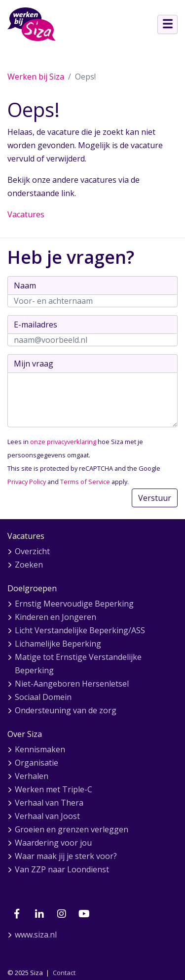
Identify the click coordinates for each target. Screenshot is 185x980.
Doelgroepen (32, 588)
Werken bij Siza (36, 77)
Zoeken (29, 565)
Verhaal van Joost (47, 816)
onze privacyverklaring (63, 442)
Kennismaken (40, 749)
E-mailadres (36, 325)
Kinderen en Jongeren (55, 617)
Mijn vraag (34, 364)
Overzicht (32, 551)
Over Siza (25, 734)
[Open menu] (167, 24)
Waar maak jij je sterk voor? (66, 856)
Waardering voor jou (53, 843)
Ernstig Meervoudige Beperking (74, 604)
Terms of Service (85, 482)
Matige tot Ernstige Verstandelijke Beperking (78, 664)
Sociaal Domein (43, 697)
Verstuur (155, 498)
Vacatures (26, 214)
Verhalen (32, 776)
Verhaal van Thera (49, 803)
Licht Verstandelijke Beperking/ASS (80, 630)
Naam (25, 286)
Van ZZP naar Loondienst (62, 869)
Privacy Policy (27, 482)
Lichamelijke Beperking (58, 644)
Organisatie (37, 763)
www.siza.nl (36, 935)
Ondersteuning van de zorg (66, 710)
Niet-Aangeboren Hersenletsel (72, 684)
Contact (64, 973)
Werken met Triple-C (54, 789)
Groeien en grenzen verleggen (72, 829)
